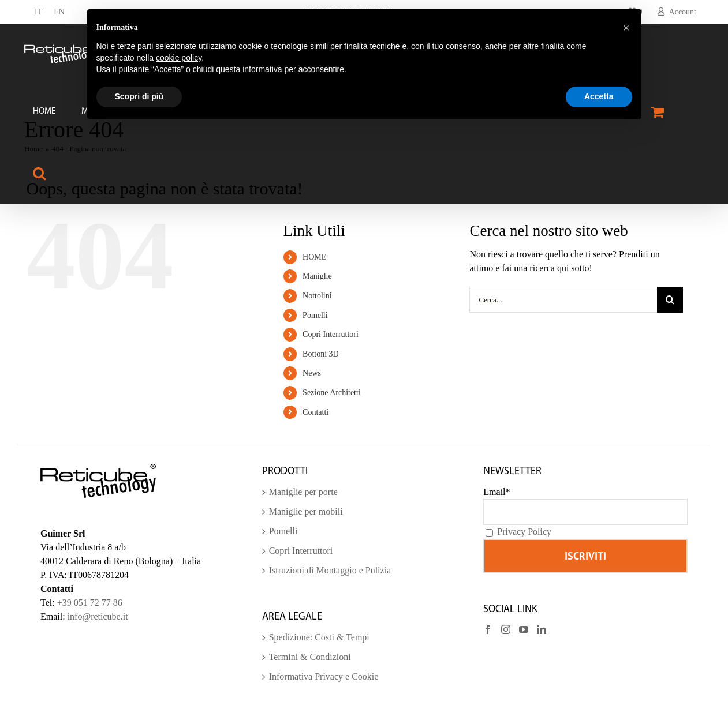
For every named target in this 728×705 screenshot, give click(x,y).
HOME (314, 257)
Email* (496, 492)
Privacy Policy (524, 532)
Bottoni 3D (321, 354)
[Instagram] (506, 629)
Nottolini (317, 296)
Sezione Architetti (332, 393)
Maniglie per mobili (306, 511)
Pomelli (315, 315)
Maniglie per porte (303, 492)
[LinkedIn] (542, 629)
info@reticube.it (98, 616)
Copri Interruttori (331, 334)
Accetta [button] (599, 96)
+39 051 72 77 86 (90, 603)
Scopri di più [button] (139, 96)
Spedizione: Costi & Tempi (319, 637)
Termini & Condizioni (310, 657)
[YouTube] (524, 629)
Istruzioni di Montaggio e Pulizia (330, 570)
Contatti (316, 412)
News (312, 373)
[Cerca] (670, 300)
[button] (39, 173)
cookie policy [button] (179, 58)
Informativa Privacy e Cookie (324, 676)
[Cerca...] (563, 300)
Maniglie (317, 276)
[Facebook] (488, 629)
